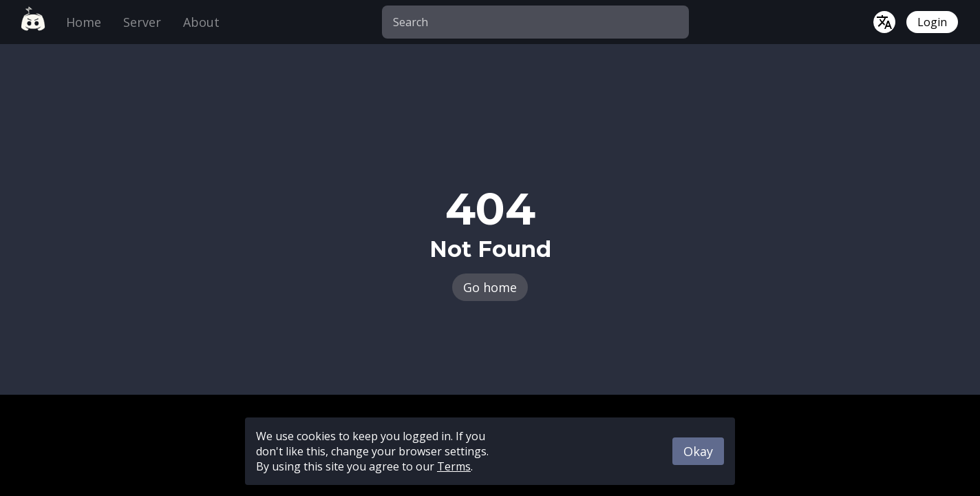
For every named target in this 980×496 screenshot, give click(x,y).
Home (84, 22)
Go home (490, 287)
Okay (698, 451)
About (201, 22)
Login (932, 22)
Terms (454, 466)
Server (142, 22)
